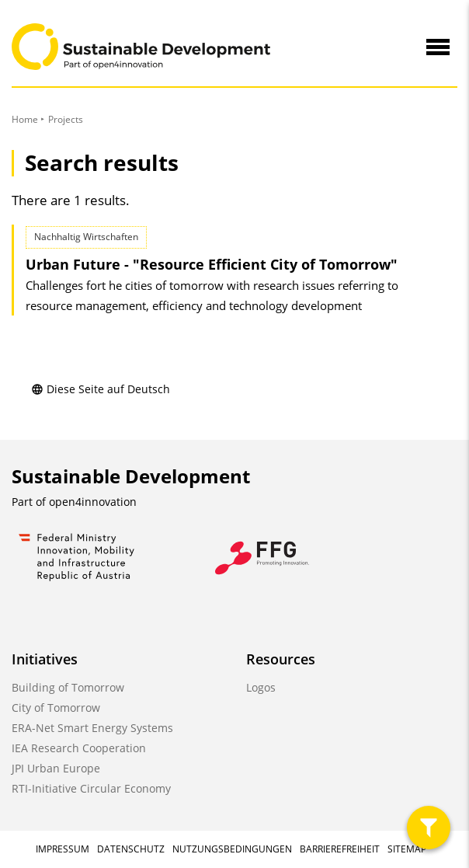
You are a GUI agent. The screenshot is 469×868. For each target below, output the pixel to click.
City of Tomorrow (56, 708)
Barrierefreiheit (340, 849)
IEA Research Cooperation (79, 748)
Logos (261, 687)
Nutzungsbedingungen (232, 849)
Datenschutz (131, 849)
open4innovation (93, 502)
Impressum (63, 849)
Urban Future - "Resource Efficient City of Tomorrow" (212, 264)
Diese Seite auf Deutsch (101, 389)
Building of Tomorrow (68, 687)
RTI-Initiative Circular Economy (91, 788)
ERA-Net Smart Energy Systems (92, 728)
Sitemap (407, 849)
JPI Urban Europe (56, 768)
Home (25, 119)
